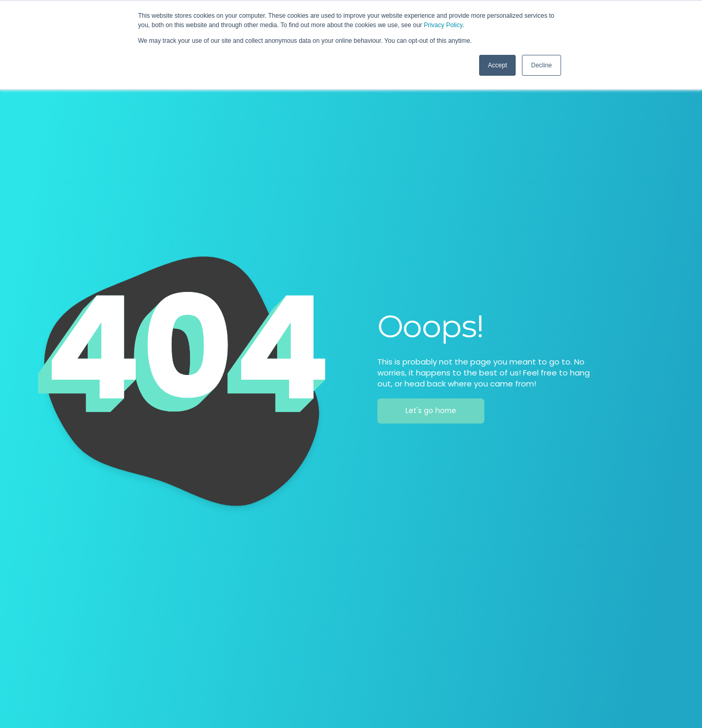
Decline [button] (541, 65)
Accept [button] (498, 65)
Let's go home (431, 411)
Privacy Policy (443, 25)
